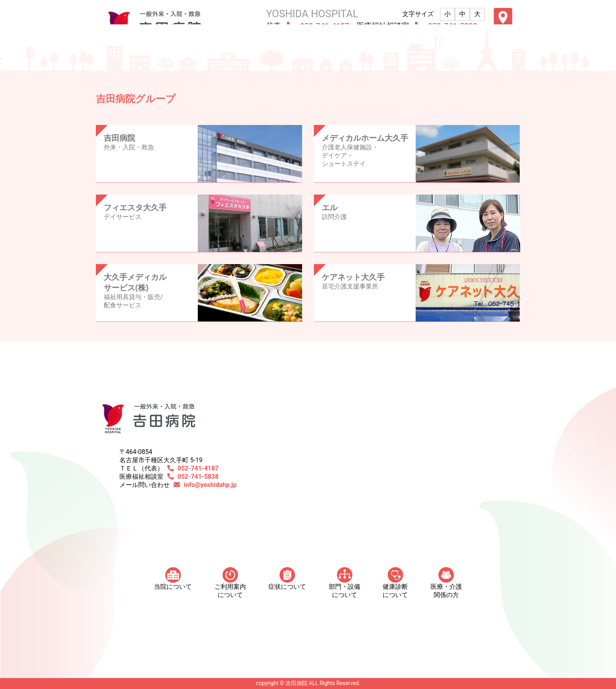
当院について (173, 579)
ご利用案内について (230, 583)
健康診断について (395, 583)
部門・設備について (345, 583)
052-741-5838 (198, 477)
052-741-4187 (198, 468)
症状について (287, 579)
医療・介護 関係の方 (446, 583)
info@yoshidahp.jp (210, 485)
